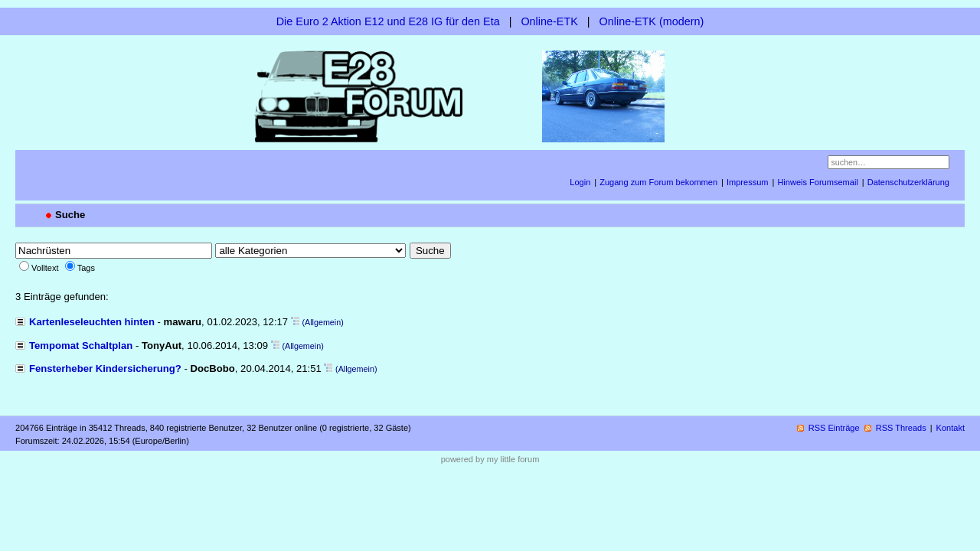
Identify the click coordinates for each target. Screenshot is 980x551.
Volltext (45, 268)
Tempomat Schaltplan (81, 346)
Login (580, 182)
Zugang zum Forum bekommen (658, 182)
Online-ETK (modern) (652, 21)
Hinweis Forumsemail (817, 182)
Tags (86, 268)
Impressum (748, 182)
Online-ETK (549, 21)
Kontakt (951, 428)
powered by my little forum (490, 459)
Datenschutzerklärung (908, 182)
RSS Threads (901, 428)
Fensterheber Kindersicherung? (105, 368)
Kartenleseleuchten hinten (92, 322)
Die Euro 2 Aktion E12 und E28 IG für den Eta (388, 21)
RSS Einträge (834, 428)
